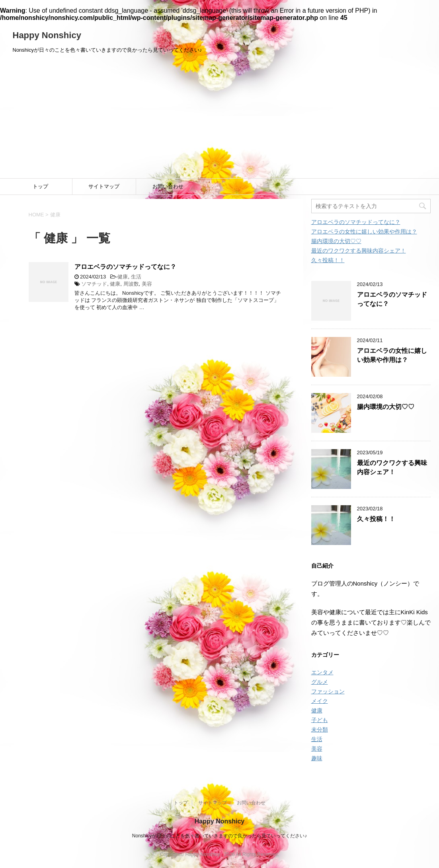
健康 (123, 277)
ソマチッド (94, 284)
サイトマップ (104, 186)
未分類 (320, 730)
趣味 (317, 758)
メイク (320, 701)
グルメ (320, 682)
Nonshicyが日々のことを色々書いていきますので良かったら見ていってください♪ (219, 836)
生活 (136, 277)
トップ (40, 186)
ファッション (328, 691)
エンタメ (322, 672)
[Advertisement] (219, 119)
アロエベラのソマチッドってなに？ (125, 267)
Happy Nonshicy (47, 35)
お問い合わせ (168, 186)
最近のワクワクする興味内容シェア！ (359, 251)
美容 (147, 284)
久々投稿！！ (328, 260)
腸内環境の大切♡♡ (336, 241)
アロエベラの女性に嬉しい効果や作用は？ (364, 232)
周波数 (131, 284)
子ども (320, 720)
